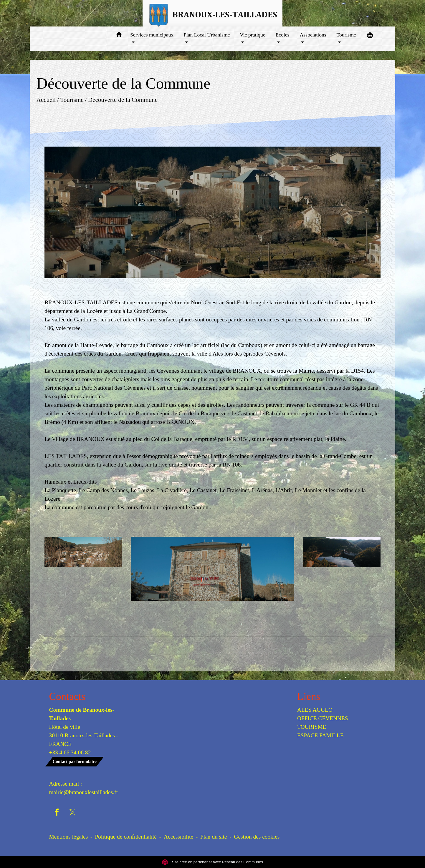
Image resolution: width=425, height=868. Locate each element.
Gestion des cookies (257, 837)
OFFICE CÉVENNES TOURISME (323, 723)
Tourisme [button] (346, 35)
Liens (309, 697)
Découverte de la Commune (123, 100)
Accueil (46, 100)
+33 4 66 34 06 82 (70, 752)
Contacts (67, 697)
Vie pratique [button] (252, 35)
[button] (119, 35)
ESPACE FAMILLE (320, 735)
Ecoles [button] (283, 35)
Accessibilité (178, 837)
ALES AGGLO (315, 710)
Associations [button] (313, 35)
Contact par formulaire (75, 761)
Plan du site (214, 837)
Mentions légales (69, 837)
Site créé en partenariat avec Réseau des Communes (212, 862)
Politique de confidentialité (126, 837)
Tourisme (72, 100)
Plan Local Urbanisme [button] (207, 35)
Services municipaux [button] (152, 35)
